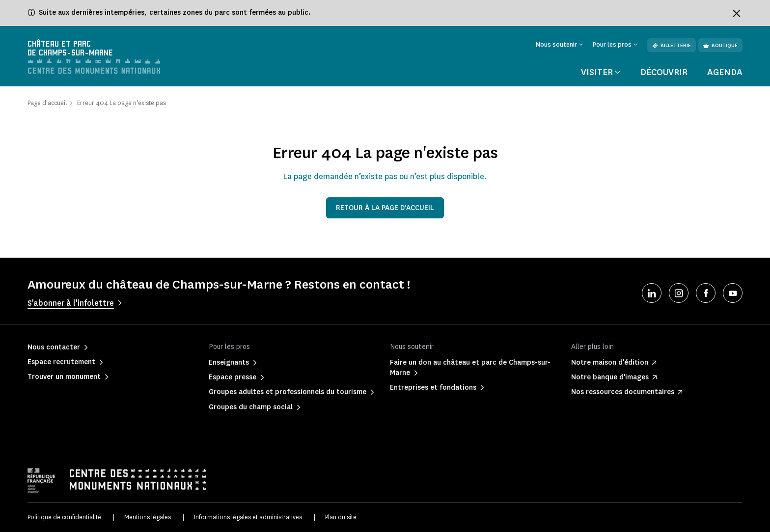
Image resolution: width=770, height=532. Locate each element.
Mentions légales (148, 517)
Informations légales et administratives (248, 517)
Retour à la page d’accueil (385, 208)
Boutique (720, 45)
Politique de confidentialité (64, 517)
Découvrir (664, 72)
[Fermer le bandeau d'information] (737, 13)
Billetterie (672, 45)
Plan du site (341, 517)
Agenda (725, 72)
